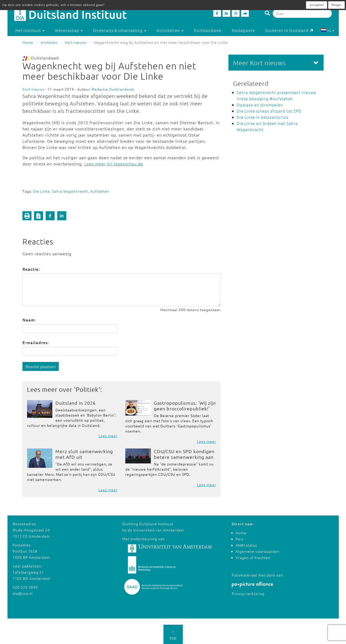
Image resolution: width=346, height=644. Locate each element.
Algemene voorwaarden (258, 551)
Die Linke (42, 191)
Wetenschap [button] (69, 30)
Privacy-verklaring (248, 594)
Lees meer (108, 436)
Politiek (87, 389)
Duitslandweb (208, 30)
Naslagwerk (243, 30)
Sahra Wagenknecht (70, 191)
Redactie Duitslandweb (113, 89)
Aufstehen (100, 191)
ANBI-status (246, 545)
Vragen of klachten (253, 557)
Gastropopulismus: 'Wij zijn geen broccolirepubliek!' (185, 406)
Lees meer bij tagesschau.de (114, 164)
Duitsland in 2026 (76, 403)
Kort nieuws (76, 42)
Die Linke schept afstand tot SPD (269, 111)
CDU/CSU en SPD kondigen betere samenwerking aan (184, 454)
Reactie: (31, 269)
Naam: (29, 320)
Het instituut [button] (30, 30)
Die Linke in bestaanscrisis (263, 117)
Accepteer (317, 5)
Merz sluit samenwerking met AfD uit (84, 454)
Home (28, 42)
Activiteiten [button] (170, 30)
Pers (240, 539)
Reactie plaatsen (41, 366)
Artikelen (49, 42)
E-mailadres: (36, 342)
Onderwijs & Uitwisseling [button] (120, 30)
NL (328, 30)
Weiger (336, 5)
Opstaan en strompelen (260, 105)
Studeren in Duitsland (289, 30)
